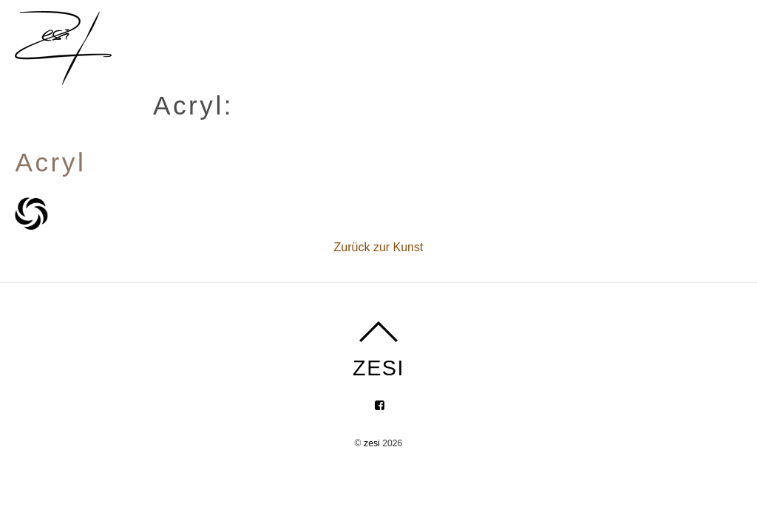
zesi (372, 443)
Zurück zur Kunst (379, 247)
